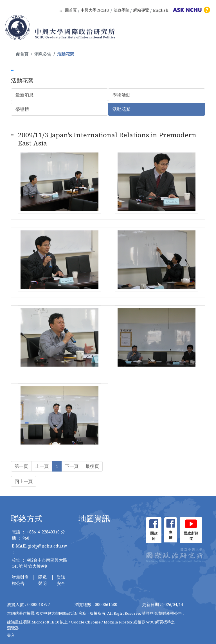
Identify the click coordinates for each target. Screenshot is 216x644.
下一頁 (72, 466)
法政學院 (121, 10)
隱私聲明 (42, 580)
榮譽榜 (22, 109)
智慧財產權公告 (20, 580)
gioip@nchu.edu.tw (47, 546)
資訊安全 (61, 580)
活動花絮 (121, 109)
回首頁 (71, 10)
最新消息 (24, 95)
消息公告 (43, 54)
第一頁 (21, 466)
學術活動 (121, 95)
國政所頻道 (191, 536)
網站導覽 (141, 10)
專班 (171, 535)
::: (60, 10)
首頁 (22, 54)
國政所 (154, 536)
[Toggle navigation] (204, 34)
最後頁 (92, 466)
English (161, 10)
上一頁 (42, 466)
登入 (11, 635)
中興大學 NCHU (95, 10)
